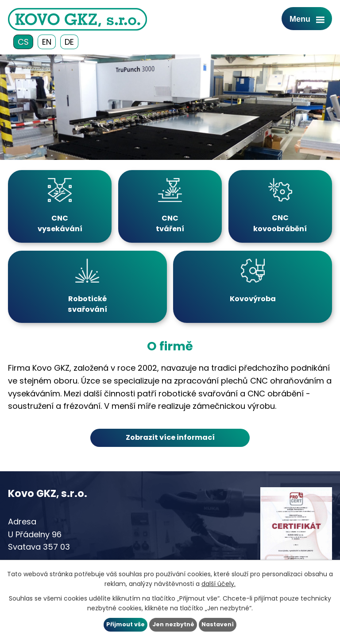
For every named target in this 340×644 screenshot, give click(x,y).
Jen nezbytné (173, 624)
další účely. (218, 584)
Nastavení (218, 624)
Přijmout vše (126, 624)
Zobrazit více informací (170, 437)
